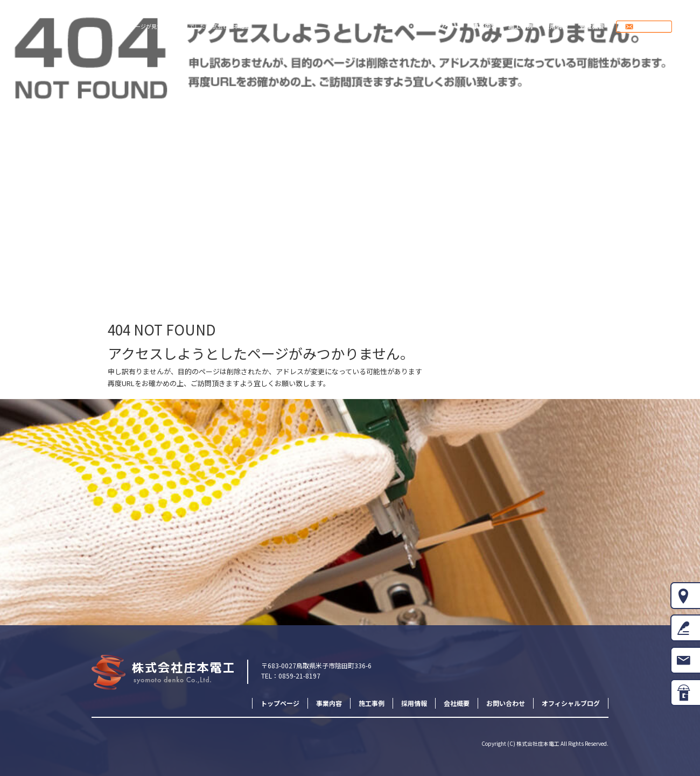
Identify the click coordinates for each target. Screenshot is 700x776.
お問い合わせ (654, 27)
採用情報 (556, 27)
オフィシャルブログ (571, 703)
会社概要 (591, 27)
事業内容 (486, 27)
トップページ (444, 27)
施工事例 (521, 27)
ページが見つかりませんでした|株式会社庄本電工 (190, 26)
